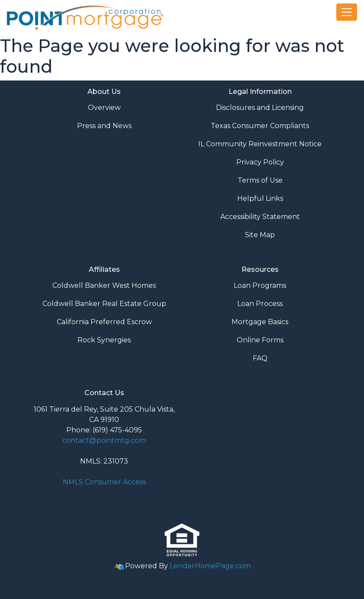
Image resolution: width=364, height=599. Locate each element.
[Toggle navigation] (347, 12)
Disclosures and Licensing (260, 108)
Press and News (104, 126)
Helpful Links (260, 198)
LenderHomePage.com (210, 566)
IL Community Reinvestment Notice (260, 144)
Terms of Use (260, 180)
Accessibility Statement (260, 217)
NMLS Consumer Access (104, 482)
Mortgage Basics (260, 322)
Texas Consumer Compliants (260, 126)
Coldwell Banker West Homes (104, 285)
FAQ (260, 358)
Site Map (260, 235)
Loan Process (260, 304)
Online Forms (260, 340)
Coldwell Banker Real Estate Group (104, 304)
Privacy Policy (260, 162)
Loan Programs (260, 285)
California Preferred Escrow (104, 322)
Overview (104, 108)
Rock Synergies (104, 340)
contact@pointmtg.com (104, 440)
